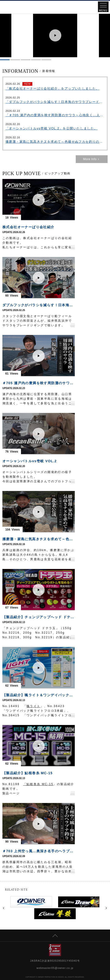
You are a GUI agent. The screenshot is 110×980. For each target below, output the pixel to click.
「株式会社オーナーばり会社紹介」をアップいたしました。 (52, 89)
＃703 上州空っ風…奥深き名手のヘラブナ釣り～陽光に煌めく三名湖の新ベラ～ (39, 851)
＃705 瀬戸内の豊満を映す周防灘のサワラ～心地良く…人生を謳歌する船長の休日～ (39, 383)
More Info (92, 159)
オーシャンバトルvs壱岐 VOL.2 (30, 461)
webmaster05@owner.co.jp (55, 968)
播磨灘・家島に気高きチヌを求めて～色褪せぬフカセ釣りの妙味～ (55, 142)
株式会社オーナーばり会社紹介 (28, 227)
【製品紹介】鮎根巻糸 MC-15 (27, 773)
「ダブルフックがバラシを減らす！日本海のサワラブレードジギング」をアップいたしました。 (55, 102)
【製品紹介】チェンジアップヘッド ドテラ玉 (39, 617)
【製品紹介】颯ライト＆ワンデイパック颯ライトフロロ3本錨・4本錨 (39, 695)
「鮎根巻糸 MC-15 (38, 784)
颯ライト (34, 706)
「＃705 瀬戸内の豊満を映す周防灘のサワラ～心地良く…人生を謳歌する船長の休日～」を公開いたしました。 (55, 115)
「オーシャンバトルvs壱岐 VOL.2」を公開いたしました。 (52, 128)
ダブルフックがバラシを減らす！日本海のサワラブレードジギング (39, 305)
